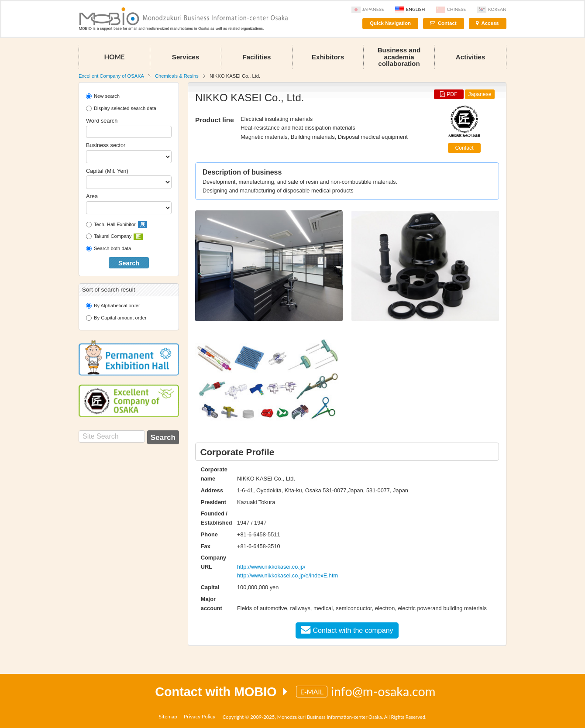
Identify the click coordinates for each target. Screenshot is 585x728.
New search (103, 96)
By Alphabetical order (113, 306)
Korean (492, 9)
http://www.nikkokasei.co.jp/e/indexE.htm (287, 575)
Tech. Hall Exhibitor (117, 225)
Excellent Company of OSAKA (111, 76)
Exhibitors (328, 57)
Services (186, 57)
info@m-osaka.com (383, 691)
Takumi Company (114, 237)
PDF (449, 94)
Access (490, 23)
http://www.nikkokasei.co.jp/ (271, 567)
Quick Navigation (390, 23)
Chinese (451, 9)
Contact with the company (347, 629)
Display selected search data (121, 108)
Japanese (368, 9)
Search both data (108, 249)
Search (129, 263)
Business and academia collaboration (399, 57)
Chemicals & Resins (177, 76)
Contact (447, 23)
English (410, 9)
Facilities (257, 57)
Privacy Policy (200, 716)
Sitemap (168, 716)
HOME (114, 57)
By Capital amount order (116, 318)
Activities (471, 57)
